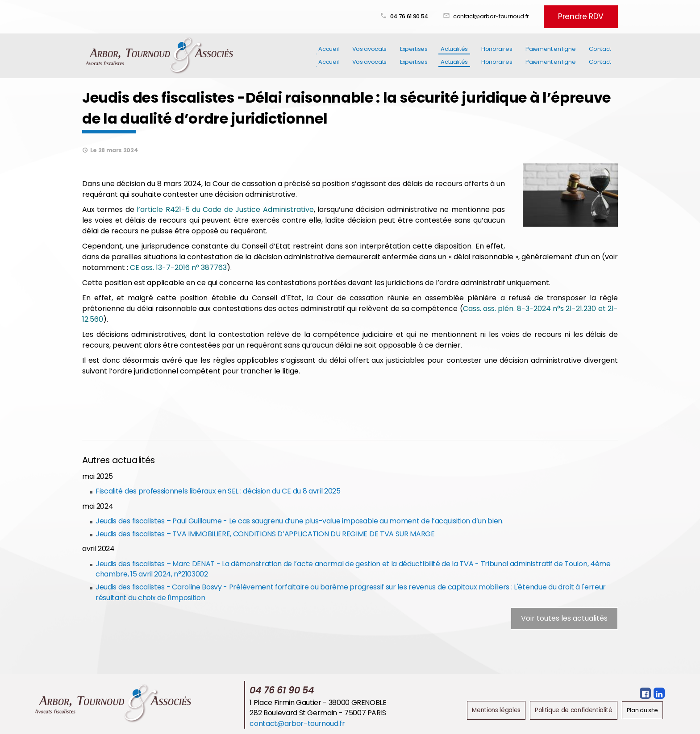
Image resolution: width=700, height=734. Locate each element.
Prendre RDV (589, 15)
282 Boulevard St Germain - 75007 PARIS (321, 711)
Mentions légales (502, 708)
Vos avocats (369, 53)
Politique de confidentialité (576, 708)
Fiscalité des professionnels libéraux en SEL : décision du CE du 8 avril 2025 (217, 490)
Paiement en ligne (550, 53)
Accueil (329, 53)
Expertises (414, 53)
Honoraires (497, 53)
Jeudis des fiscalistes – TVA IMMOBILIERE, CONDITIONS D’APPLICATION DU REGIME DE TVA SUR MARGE (264, 533)
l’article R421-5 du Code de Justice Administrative (225, 208)
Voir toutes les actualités (564, 617)
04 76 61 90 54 (426, 15)
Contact (600, 53)
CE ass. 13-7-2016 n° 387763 (178, 266)
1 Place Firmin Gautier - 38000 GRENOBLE (321, 701)
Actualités (454, 53)
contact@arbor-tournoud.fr (508, 15)
